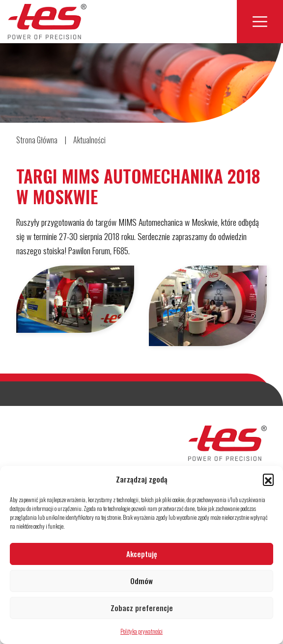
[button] (268, 479)
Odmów (141, 581)
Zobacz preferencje (142, 608)
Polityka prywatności (141, 631)
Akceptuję (142, 554)
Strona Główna (37, 140)
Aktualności (89, 140)
